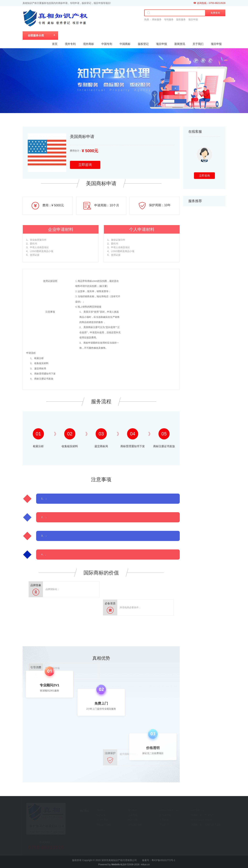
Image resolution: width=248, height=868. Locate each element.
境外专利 (70, 44)
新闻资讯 (180, 44)
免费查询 (215, 13)
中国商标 (125, 44)
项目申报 (162, 44)
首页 (55, 44)
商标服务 (157, 19)
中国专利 (107, 44)
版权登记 (143, 44)
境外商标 (89, 44)
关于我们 (198, 44)
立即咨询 (85, 165)
